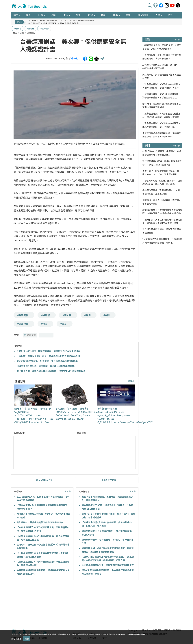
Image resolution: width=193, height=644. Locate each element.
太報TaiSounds (29, 6)
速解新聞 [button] (143, 15)
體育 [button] (103, 15)
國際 (22, 33)
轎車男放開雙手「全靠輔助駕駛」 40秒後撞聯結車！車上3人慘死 (161, 192)
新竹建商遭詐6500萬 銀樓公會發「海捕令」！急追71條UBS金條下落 (162, 163)
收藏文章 (30, 335)
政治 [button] (28, 15)
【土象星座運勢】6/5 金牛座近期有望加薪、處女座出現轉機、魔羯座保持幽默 (162, 115)
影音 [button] (170, 15)
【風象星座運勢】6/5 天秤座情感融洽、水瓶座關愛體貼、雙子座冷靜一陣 (162, 125)
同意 (27, 639)
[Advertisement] (35, 603)
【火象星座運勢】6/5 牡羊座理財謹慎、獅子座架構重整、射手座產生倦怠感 (162, 96)
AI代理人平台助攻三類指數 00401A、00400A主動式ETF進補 (61, 22)
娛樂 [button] (116, 15)
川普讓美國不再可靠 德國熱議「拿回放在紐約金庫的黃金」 (47, 366)
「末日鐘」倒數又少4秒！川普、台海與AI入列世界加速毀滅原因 (48, 356)
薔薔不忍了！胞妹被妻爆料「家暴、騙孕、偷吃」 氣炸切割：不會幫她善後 (161, 173)
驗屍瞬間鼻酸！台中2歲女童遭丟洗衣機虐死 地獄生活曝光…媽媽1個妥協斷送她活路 (162, 212)
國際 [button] (53, 15)
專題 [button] (128, 15)
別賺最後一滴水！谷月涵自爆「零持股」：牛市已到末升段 (162, 202)
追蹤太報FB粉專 (109, 480)
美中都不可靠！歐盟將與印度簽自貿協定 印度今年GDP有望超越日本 (51, 371)
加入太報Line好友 (44, 480)
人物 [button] (158, 15)
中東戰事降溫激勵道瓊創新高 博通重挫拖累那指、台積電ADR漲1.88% (162, 135)
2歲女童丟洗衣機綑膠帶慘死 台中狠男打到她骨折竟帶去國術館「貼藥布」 (162, 241)
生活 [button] (66, 15)
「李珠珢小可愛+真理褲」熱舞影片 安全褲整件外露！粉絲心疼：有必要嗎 (162, 182)
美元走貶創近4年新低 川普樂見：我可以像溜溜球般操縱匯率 (47, 361)
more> (177, 39)
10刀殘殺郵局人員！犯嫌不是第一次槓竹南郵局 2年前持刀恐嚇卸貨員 (162, 47)
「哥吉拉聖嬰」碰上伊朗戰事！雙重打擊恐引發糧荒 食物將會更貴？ (162, 57)
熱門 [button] (16, 15)
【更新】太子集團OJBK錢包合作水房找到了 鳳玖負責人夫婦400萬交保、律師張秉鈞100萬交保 (162, 221)
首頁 (15, 33)
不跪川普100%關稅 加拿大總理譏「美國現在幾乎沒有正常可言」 (50, 351)
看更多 (131, 381)
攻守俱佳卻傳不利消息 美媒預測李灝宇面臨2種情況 (108, 565)
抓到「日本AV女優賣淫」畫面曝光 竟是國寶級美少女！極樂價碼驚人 (162, 153)
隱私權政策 (16, 639)
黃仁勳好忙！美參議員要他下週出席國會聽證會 (40, 522)
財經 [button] (41, 15)
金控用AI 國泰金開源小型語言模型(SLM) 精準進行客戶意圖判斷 (162, 105)
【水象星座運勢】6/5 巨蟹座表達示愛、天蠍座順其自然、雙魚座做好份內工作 (162, 86)
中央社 (75, 58)
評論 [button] (91, 15)
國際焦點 (31, 33)
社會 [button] (78, 15)
